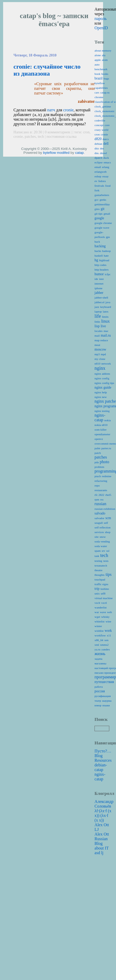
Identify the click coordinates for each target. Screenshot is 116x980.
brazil (99, 78)
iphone (98, 288)
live (103, 326)
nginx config (102, 378)
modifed (63, 153)
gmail (107, 214)
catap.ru (105, 92)
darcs (106, 139)
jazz (97, 307)
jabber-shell (101, 297)
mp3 (97, 354)
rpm (97, 499)
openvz (99, 439)
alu (104, 55)
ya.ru (97, 649)
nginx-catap (100, 418)
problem (99, 467)
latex (106, 311)
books (105, 74)
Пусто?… (103, 751)
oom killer (100, 430)
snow (103, 537)
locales (99, 331)
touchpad (100, 579)
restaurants (101, 490)
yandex (106, 649)
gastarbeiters (102, 195)
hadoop (107, 251)
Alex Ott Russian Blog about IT (102, 841)
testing (98, 561)
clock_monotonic (105, 111)
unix (97, 593)
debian (98, 144)
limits (105, 317)
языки (106, 705)
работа (99, 687)
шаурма (107, 701)
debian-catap (101, 767)
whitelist (100, 621)
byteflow (49, 153)
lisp (97, 326)
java (108, 302)
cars (97, 92)
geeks (103, 200)
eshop (98, 176)
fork (97, 190)
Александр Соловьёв (104, 804)
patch (98, 453)
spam (98, 551)
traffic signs (101, 584)
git (103, 209)
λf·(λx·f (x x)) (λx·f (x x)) (103, 815)
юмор (98, 705)
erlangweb (101, 172)
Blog (99, 756)
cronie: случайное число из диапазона (47, 70)
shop (108, 532)
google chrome (103, 223)
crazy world (101, 130)
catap (79, 153)
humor (99, 274)
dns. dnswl (101, 153)
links (97, 322)
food (108, 186)
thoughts (100, 575)
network (106, 364)
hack (97, 242)
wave (103, 612)
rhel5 (108, 495)
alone (98, 55)
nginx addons (102, 374)
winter (98, 626)
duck (106, 158)
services (99, 532)
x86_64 (99, 640)
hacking (100, 246)
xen (106, 640)
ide (96, 279)
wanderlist (101, 607)
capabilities (101, 88)
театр (98, 701)
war (97, 612)
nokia (108, 420)
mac (106, 331)
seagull (99, 523)
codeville (100, 120)
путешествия (104, 682)
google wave (102, 228)
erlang (106, 167)
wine (108, 621)
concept (99, 125)
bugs (106, 78)
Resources (103, 760)
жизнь (100, 654)
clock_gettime (103, 106)
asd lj (99, 853)
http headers (102, 270)
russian (100, 504)
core (107, 125)
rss (102, 499)
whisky (105, 617)
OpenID (101, 28)
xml (97, 645)
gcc (97, 200)
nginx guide (103, 387)
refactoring (101, 481)
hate (106, 256)
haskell (99, 256)
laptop (98, 311)
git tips (99, 214)
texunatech (101, 565)
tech (41, 136)
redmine (107, 476)
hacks (98, 251)
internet (99, 284)
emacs (107, 162)
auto (97, 64)
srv (104, 551)
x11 (109, 635)
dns (102, 148)
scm (108, 518)
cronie (68, 110)
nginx (100, 368)
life (98, 316)
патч (51, 110)
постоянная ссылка (62, 136)
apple (98, 60)
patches (30, 136)
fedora (102, 181)
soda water (101, 546)
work (108, 631)
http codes (100, 265)
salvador (99, 518)
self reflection (103, 527)
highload (104, 260)
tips (109, 574)
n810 (97, 364)
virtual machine (104, 598)
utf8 (103, 593)
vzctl (104, 603)
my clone (100, 359)
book (97, 74)
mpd (103, 354)
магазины (100, 663)
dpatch (98, 158)
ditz (97, 148)
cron (86, 132)
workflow (100, 635)
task (97, 556)
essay (105, 176)
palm (97, 448)
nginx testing (102, 411)
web (110, 612)
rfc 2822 (99, 495)
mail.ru (106, 335)
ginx (97, 209)
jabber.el (99, 302)
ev (96, 181)
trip (97, 589)
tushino (105, 589)
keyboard (106, 307)
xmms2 (104, 645)
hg (96, 260)
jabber (99, 293)
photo (104, 462)
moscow (100, 349)
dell (106, 144)
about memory (103, 50)
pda (97, 462)
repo (97, 485)
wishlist (99, 631)
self (106, 523)
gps (108, 237)
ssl (108, 551)
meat (97, 345)
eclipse (99, 162)
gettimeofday (102, 204)
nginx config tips (104, 383)
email (98, 167)
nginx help (101, 392)
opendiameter (102, 434)
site (97, 537)
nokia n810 (101, 425)
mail (97, 336)
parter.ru (106, 448)
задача (98, 659)
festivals (99, 186)
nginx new (101, 397)
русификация (103, 696)
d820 (98, 139)
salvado (100, 513)
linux (106, 321)
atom (105, 60)
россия (100, 691)
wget (97, 617)
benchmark (101, 69)
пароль (101, 19)
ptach (98, 476)
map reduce (101, 340)
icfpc (108, 274)
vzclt (97, 603)
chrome (99, 97)
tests (106, 561)
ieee (102, 279)
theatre (98, 570)
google (99, 218)
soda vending (102, 541)
